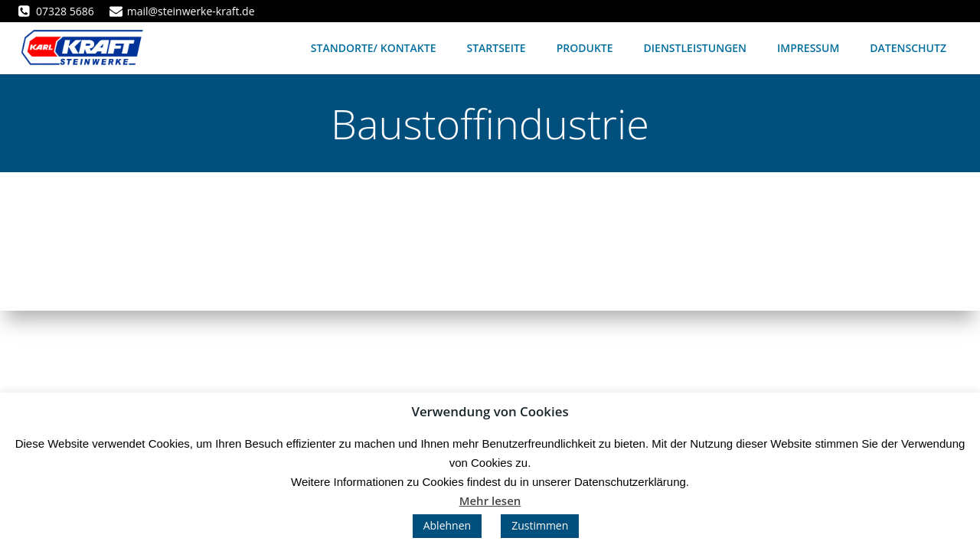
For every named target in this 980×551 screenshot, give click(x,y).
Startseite (496, 48)
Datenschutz (908, 48)
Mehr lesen (490, 500)
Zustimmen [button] (540, 525)
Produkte (585, 48)
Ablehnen (447, 525)
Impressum (808, 48)
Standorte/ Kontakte (374, 48)
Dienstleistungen (696, 48)
